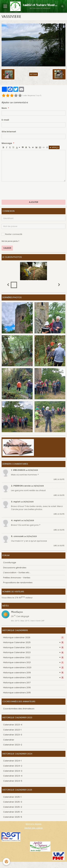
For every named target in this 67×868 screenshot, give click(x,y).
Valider (7, 248)
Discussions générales (15, 568)
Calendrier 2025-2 (13, 807)
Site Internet (9, 132)
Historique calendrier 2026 (33, 637)
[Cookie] (6, 862)
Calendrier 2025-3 (13, 802)
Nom (4, 108)
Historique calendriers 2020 (33, 667)
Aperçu (54, 147)
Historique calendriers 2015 (17, 693)
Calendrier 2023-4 (13, 725)
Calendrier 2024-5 (13, 781)
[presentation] (26, 191)
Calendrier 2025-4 (13, 812)
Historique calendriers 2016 (17, 687)
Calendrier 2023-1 (12, 730)
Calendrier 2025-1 (12, 797)
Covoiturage (10, 562)
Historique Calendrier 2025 (33, 642)
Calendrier (9, 740)
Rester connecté (12, 234)
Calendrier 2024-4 (13, 776)
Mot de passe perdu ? (10, 241)
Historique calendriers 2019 (33, 673)
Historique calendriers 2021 (33, 662)
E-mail (5, 120)
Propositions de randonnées (18, 583)
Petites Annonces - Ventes (17, 578)
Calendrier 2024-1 (12, 761)
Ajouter (34, 202)
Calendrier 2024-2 (13, 766)
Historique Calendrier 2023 (33, 652)
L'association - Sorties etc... (17, 572)
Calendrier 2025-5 (13, 817)
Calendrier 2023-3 (13, 735)
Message (7, 143)
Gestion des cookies (33, 828)
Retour (33, 74)
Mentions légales (34, 824)
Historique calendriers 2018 (33, 677)
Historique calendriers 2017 (17, 683)
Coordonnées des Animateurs (19, 709)
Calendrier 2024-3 (13, 771)
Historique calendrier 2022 (33, 657)
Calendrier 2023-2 (13, 745)
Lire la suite (59, 479)
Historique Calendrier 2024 (33, 647)
